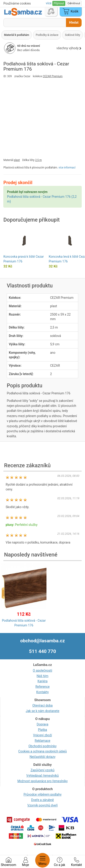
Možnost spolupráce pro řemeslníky (43, 781)
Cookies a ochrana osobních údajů (43, 751)
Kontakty (42, 692)
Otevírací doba (43, 705)
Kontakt (76, 862)
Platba (43, 730)
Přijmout (59, 3)
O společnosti (42, 670)
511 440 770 (42, 651)
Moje (25, 862)
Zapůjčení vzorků (43, 770)
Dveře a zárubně (43, 800)
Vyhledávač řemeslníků (42, 776)
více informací (67, 168)
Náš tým (43, 676)
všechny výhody (69, 48)
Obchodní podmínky (42, 746)
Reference (42, 687)
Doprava (42, 724)
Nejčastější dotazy (42, 757)
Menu (42, 860)
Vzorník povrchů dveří (43, 805)
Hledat (74, 22)
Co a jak (60, 862)
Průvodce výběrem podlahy (43, 794)
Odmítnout (74, 3)
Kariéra (42, 681)
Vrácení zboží (42, 735)
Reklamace (42, 741)
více (49, 3)
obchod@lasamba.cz (42, 641)
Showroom (8, 862)
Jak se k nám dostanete (42, 711)
